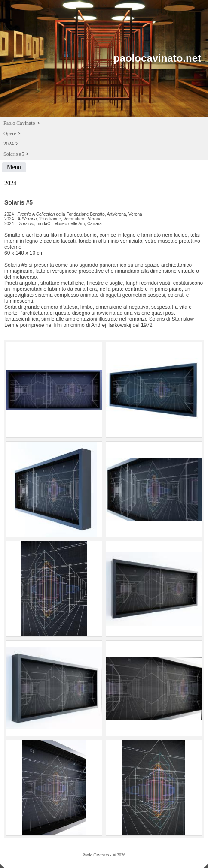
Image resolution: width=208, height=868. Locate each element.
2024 (9, 144)
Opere (10, 133)
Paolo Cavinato (19, 123)
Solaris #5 (14, 154)
